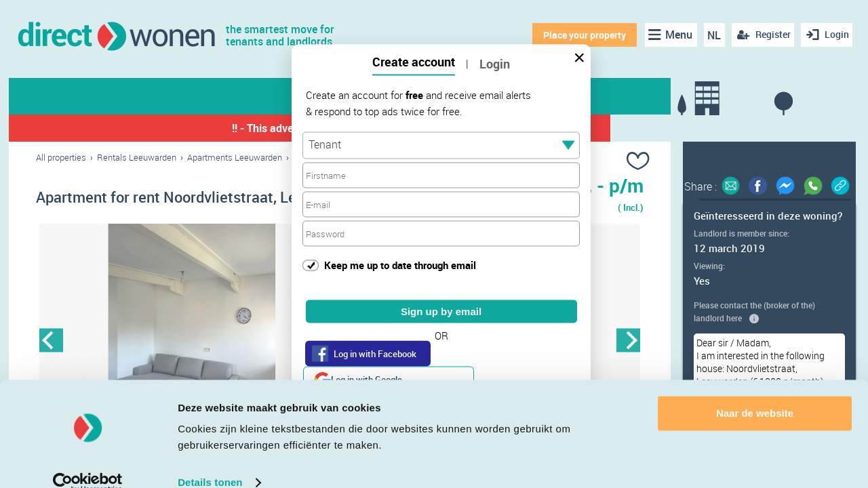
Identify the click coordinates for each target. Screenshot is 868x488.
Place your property (580, 35)
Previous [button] (51, 342)
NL (711, 35)
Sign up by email (441, 311)
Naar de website (755, 392)
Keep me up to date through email (400, 264)
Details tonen (210, 461)
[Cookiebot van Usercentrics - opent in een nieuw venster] (88, 462)
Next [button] (628, 342)
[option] (188, 342)
